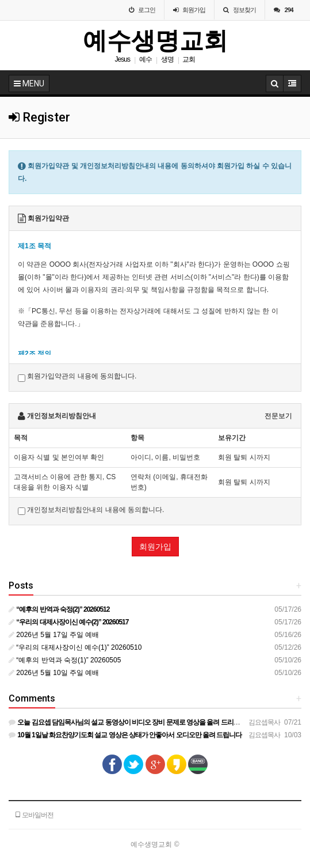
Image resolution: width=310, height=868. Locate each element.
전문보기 (278, 416)
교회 (189, 59)
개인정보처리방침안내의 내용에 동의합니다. (91, 510)
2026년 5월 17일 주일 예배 (54, 635)
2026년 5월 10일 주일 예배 (54, 673)
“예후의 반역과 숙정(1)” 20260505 (65, 660)
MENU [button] (29, 84)
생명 (167, 59)
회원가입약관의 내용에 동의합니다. (77, 377)
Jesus (123, 59)
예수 (146, 59)
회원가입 (155, 547)
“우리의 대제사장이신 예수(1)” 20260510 (75, 647)
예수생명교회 (155, 41)
